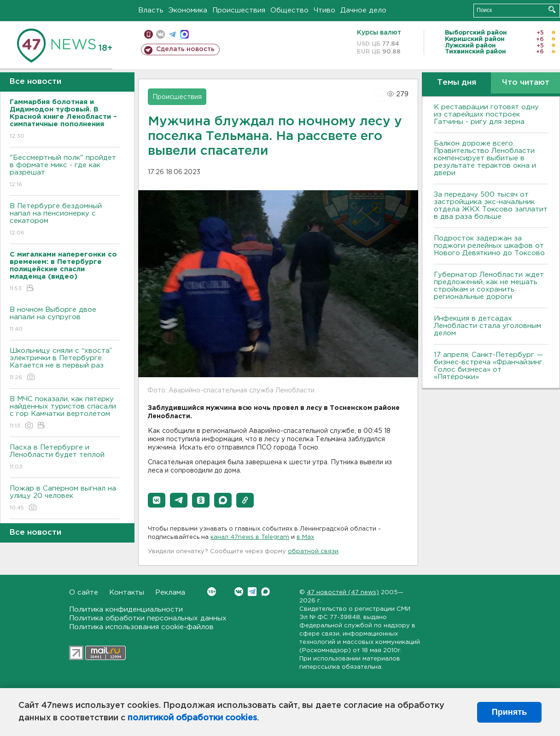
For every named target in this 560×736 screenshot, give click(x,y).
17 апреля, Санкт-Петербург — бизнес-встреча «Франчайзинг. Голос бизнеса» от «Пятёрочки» (489, 366)
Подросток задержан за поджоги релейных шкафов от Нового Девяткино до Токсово (489, 246)
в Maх (305, 537)
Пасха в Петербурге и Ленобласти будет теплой (65, 458)
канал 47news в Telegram (250, 537)
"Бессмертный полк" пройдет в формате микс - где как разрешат (65, 172)
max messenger (184, 34)
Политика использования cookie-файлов (141, 627)
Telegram (252, 592)
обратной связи (313, 552)
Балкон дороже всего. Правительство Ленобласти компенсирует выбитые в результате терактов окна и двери (485, 158)
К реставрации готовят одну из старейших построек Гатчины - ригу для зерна (486, 114)
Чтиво (324, 10)
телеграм (172, 34)
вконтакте (160, 34)
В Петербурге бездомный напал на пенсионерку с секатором (65, 220)
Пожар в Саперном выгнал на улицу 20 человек (65, 499)
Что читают (526, 83)
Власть (151, 10)
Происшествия (239, 10)
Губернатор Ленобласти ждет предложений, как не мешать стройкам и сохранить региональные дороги (489, 286)
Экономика (188, 10)
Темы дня (457, 83)
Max (265, 592)
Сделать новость (185, 49)
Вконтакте (212, 592)
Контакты (127, 593)
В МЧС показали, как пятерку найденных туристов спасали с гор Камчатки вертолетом (65, 413)
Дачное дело (363, 10)
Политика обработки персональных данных (148, 618)
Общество (289, 10)
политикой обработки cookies (192, 718)
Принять (509, 712)
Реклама (170, 593)
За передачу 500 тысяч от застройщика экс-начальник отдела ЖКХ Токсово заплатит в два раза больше (491, 206)
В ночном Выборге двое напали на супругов (65, 320)
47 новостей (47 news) (343, 593)
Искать (552, 9)
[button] (157, 500)
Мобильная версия (149, 34)
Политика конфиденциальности (126, 610)
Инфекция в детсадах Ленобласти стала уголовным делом (487, 326)
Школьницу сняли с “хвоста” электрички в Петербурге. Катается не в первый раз (65, 365)
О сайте (84, 593)
